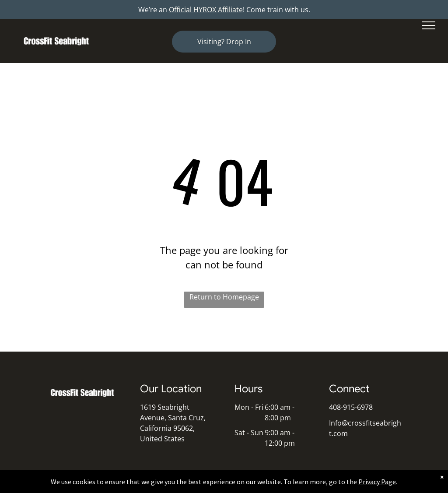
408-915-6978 (351, 407)
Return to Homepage (224, 297)
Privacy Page (377, 482)
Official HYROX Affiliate (206, 10)
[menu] (429, 25)
